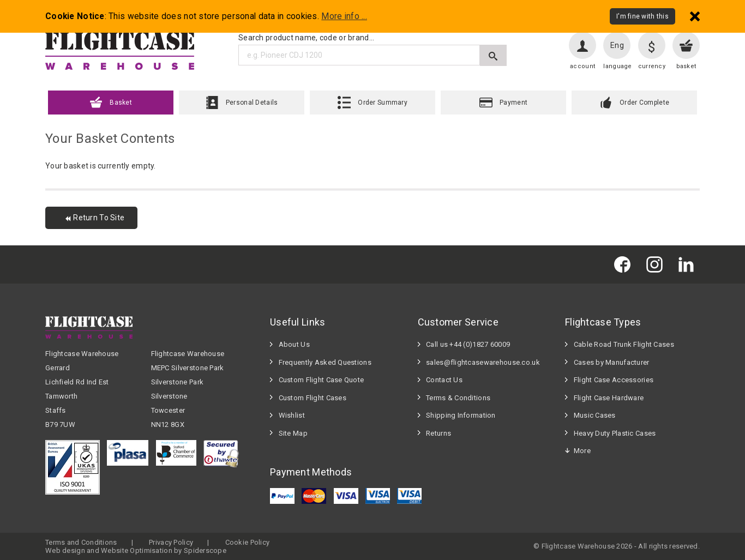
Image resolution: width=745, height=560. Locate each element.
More (582, 451)
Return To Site (94, 218)
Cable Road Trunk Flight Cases (624, 344)
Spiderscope (205, 550)
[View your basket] (686, 45)
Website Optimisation (137, 550)
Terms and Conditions (81, 542)
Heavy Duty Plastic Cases (615, 433)
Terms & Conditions (458, 398)
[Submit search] (493, 55)
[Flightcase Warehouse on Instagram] (657, 264)
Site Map (293, 433)
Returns (438, 433)
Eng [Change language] (617, 45)
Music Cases (595, 415)
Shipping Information (461, 415)
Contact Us (444, 380)
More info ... (344, 16)
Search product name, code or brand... (306, 38)
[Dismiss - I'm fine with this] (695, 16)
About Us (294, 344)
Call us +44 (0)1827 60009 (468, 344)
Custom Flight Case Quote (322, 380)
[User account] (582, 45)
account (582, 66)
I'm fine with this (642, 16)
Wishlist (292, 415)
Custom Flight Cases (313, 398)
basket (686, 66)
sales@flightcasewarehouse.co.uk (483, 362)
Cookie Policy (248, 542)
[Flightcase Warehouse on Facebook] (625, 264)
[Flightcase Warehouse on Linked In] (689, 264)
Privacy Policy (171, 542)
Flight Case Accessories (614, 380)
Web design (65, 550)
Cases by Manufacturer (612, 362)
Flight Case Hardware (609, 398)
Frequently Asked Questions (325, 362)
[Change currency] (652, 45)
